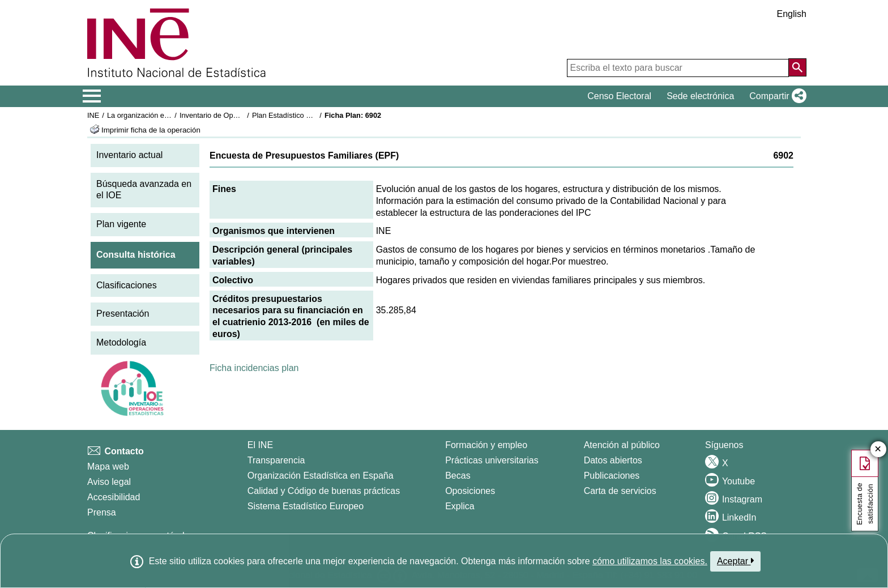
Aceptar (735, 561)
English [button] (792, 14)
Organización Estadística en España (321, 476)
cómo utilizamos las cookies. (650, 561)
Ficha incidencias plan (254, 368)
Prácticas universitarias (492, 460)
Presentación (123, 314)
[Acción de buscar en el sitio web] (797, 67)
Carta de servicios (620, 491)
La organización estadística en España (169, 115)
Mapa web (108, 466)
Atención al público (622, 445)
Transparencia (276, 460)
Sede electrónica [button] (700, 96)
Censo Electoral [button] (619, 96)
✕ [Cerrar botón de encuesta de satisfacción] (878, 449)
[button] (776, 96)
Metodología (121, 342)
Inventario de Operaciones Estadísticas (243, 115)
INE (93, 115)
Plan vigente (121, 224)
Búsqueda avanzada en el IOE (144, 190)
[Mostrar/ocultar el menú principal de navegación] (92, 96)
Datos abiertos (613, 460)
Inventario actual (129, 155)
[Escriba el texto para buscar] (678, 68)
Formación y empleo (486, 445)
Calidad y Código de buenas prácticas (324, 491)
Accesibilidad (114, 497)
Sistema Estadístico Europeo (306, 506)
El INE (260, 445)
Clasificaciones (127, 285)
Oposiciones (470, 491)
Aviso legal (109, 482)
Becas (458, 476)
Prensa (102, 512)
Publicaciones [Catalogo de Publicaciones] (612, 476)
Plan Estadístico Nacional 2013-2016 (311, 115)
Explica (460, 506)
